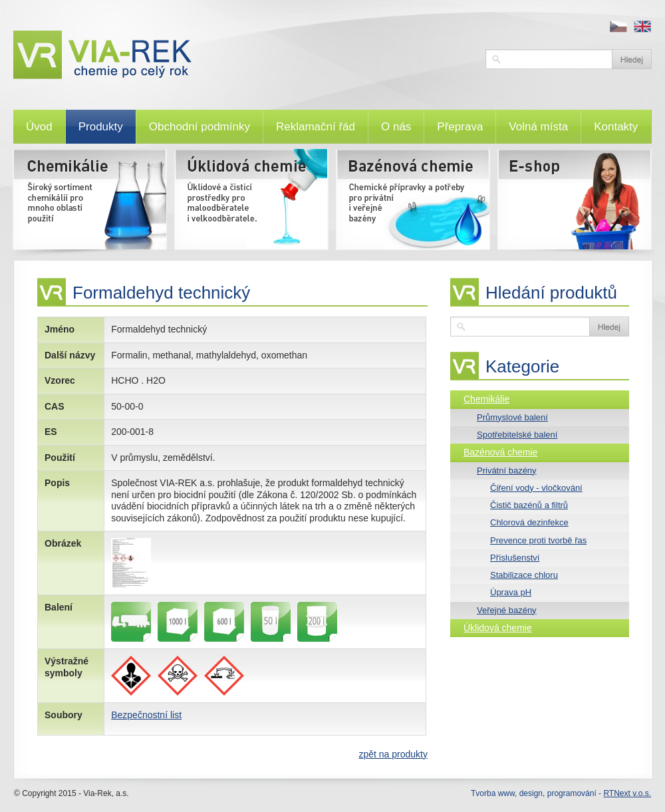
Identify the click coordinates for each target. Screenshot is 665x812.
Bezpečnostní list (146, 715)
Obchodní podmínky (199, 127)
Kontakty (616, 127)
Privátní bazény (507, 471)
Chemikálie (486, 399)
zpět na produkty (393, 754)
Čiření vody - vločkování (536, 488)
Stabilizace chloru (524, 575)
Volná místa (538, 127)
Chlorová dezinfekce (529, 522)
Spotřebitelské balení (517, 435)
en (642, 27)
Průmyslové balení (512, 417)
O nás (396, 127)
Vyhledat (632, 59)
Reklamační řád (316, 127)
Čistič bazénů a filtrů (529, 505)
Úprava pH (511, 592)
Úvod (39, 127)
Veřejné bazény (507, 610)
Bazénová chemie (500, 452)
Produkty (101, 127)
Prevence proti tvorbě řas (538, 540)
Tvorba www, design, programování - (561, 793)
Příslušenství (515, 558)
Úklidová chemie (498, 628)
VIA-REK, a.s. (243, 55)
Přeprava (460, 127)
